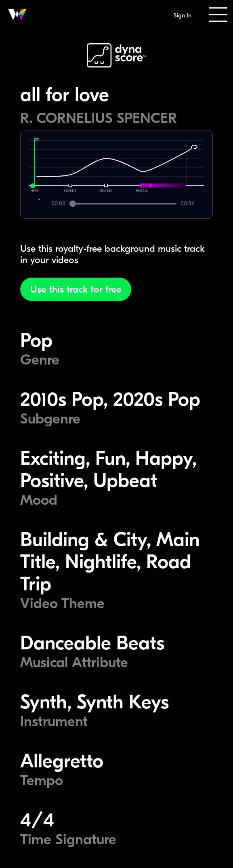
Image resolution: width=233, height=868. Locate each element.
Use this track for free (76, 289)
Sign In (183, 15)
